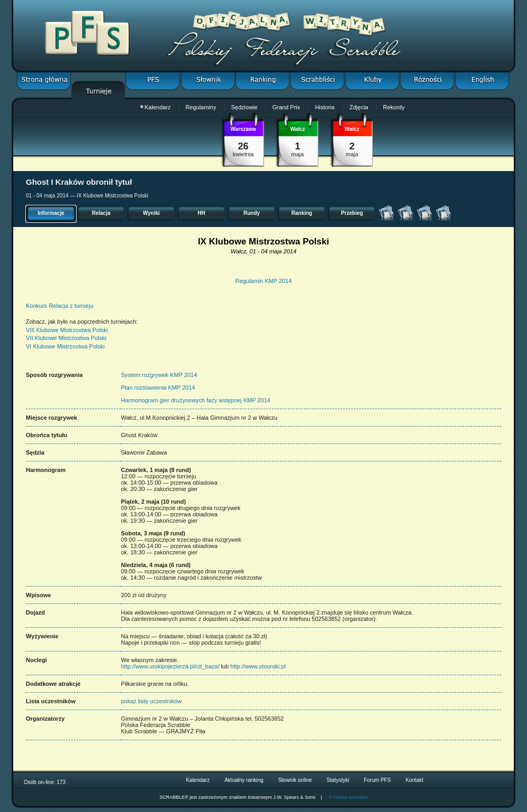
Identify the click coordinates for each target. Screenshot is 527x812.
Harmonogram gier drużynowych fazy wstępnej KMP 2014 (196, 400)
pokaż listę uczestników (151, 701)
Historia (324, 107)
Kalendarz (155, 107)
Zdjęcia (359, 107)
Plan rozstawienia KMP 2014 (158, 388)
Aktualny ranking (244, 780)
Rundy (252, 213)
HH (201, 213)
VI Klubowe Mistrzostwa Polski (65, 346)
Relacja (101, 213)
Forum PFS (377, 780)
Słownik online (295, 780)
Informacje (51, 213)
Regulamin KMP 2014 (264, 281)
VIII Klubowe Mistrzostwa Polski (67, 330)
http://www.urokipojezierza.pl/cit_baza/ (170, 666)
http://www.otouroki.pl (258, 666)
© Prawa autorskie (348, 797)
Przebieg (352, 213)
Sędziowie (244, 107)
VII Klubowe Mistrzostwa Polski (66, 338)
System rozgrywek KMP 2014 (159, 375)
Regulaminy (201, 107)
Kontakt (415, 780)
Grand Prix (286, 107)
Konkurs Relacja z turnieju (60, 306)
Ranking (302, 213)
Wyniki (151, 213)
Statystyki (338, 780)
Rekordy (394, 107)
